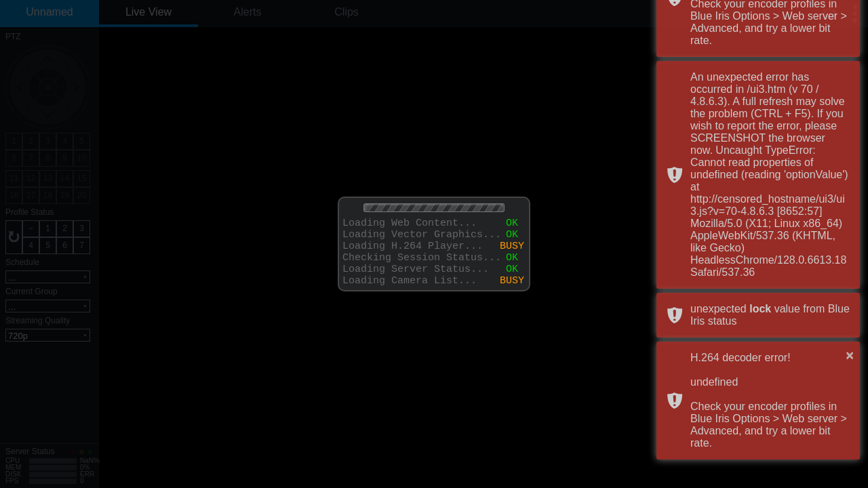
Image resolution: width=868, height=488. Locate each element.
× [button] (850, 355)
